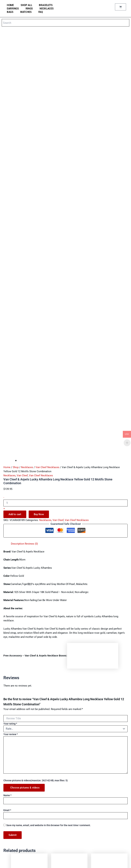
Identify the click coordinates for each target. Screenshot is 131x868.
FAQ (41, 12)
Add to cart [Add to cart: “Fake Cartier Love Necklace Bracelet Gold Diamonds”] (30, 733)
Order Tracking (56, 807)
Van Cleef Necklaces (47, 224)
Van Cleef (22, 232)
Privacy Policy (56, 838)
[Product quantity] (65, 259)
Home (7, 224)
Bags (10, 12)
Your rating (10, 480)
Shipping (53, 843)
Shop (16, 224)
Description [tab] (17, 300)
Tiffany (9, 812)
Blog (51, 794)
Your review (11, 491)
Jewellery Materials (58, 775)
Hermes (9, 821)
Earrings (13, 9)
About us (53, 829)
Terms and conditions (59, 834)
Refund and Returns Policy (62, 847)
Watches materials (58, 770)
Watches (26, 12)
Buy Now (39, 271)
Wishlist (53, 812)
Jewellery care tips (58, 780)
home (10, 5)
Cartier (9, 807)
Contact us (54, 789)
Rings (29, 9)
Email (7, 567)
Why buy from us (57, 784)
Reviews (53, 798)
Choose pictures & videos (25, 544)
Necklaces (46, 9)
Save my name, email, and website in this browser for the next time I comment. (49, 582)
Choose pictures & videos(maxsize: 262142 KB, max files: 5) (36, 537)
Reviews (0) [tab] (31, 300)
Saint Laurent (12, 826)
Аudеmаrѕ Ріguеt (14, 830)
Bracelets (46, 5)
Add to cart (15, 271)
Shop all (26, 5)
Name (7, 552)
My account (54, 803)
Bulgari (9, 803)
